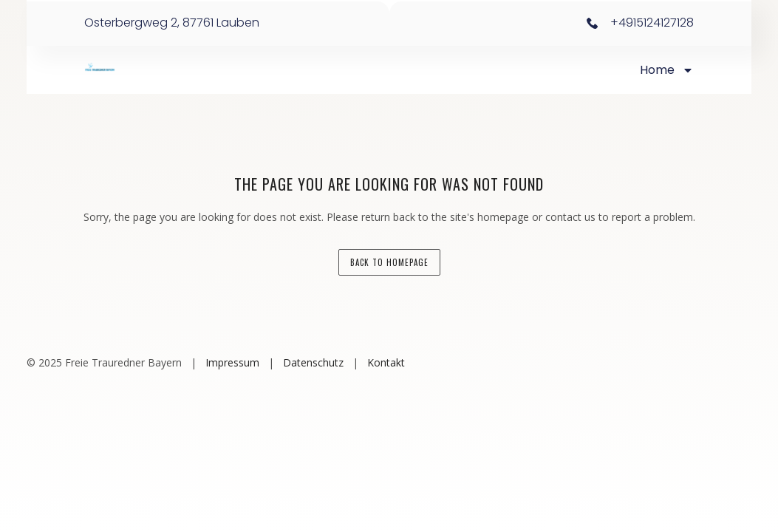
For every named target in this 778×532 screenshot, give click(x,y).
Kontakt (386, 362)
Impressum (232, 362)
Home (667, 70)
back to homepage (389, 262)
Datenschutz (313, 362)
